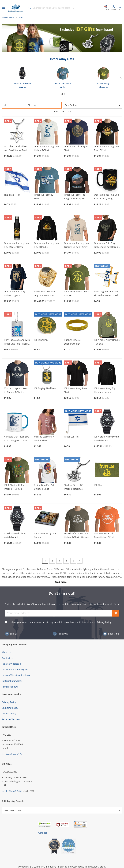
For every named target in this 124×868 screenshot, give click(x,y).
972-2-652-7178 (14, 754)
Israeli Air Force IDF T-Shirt (46, 197)
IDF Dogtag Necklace (45, 388)
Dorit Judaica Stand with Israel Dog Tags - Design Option (17, 342)
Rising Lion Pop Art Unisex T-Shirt (44, 487)
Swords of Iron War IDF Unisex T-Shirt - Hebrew (77, 535)
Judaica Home (8, 17)
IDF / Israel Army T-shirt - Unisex (77, 293)
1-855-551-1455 (14, 791)
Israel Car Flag (72, 437)
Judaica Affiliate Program (15, 669)
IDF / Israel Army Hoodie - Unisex (107, 342)
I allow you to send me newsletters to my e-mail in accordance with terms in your (60, 622)
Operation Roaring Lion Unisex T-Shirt (46, 148)
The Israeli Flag (12, 195)
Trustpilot (42, 833)
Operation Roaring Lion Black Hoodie (46, 245)
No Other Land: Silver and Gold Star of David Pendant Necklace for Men (16, 148)
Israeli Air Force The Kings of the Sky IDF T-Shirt (76, 197)
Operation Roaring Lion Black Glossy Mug (106, 197)
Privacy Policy (104, 622)
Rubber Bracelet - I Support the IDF (74, 342)
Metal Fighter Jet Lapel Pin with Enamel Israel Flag (106, 294)
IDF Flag (98, 485)
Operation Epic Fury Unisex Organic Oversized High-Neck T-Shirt (17, 294)
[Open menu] (4, 8)
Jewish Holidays (10, 687)
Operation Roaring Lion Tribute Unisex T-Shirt (76, 245)
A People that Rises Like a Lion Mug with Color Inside (17, 439)
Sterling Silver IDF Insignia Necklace (73, 487)
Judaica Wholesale (12, 664)
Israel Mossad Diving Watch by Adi (15, 535)
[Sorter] (92, 105)
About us (7, 652)
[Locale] (106, 8)
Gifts (21, 17)
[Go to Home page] (16, 8)
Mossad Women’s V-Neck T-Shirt (45, 439)
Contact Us (8, 658)
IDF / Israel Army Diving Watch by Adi (106, 439)
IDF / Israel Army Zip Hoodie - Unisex (105, 390)
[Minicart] (120, 8)
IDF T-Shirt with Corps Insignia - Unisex (16, 487)
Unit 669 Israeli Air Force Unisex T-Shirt (105, 535)
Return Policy (9, 714)
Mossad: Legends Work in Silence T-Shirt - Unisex (16, 390)
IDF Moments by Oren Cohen (46, 535)
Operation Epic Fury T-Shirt (76, 148)
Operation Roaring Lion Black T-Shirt (106, 148)
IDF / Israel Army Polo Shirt (75, 390)
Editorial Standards (12, 681)
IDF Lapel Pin (41, 340)
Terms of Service (11, 719)
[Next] (121, 78)
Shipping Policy (10, 708)
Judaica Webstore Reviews (16, 675)
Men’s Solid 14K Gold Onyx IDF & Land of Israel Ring (45, 294)
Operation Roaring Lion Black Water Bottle (16, 245)
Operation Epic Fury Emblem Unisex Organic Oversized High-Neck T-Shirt (107, 245)
